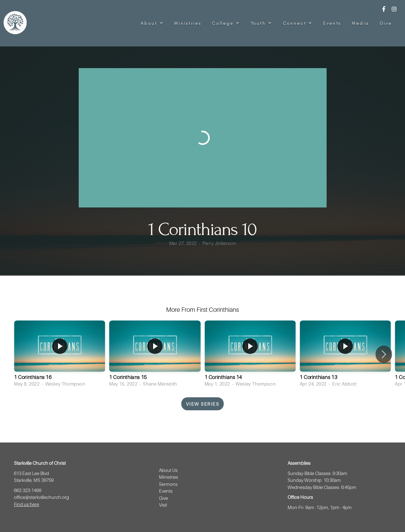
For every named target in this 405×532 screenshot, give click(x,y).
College (226, 23)
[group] (60, 354)
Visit (163, 505)
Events (332, 23)
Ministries (188, 23)
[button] (384, 354)
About (152, 23)
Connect (298, 23)
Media (360, 23)
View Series (203, 404)
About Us (168, 470)
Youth (262, 23)
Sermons (168, 484)
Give (386, 23)
